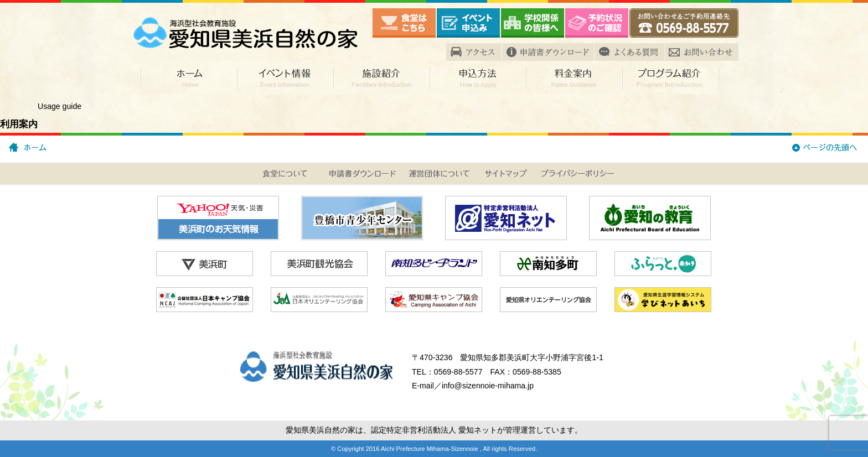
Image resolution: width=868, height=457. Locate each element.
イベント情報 (285, 77)
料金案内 (574, 77)
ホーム (189, 77)
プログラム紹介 (671, 77)
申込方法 (478, 77)
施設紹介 (381, 77)
